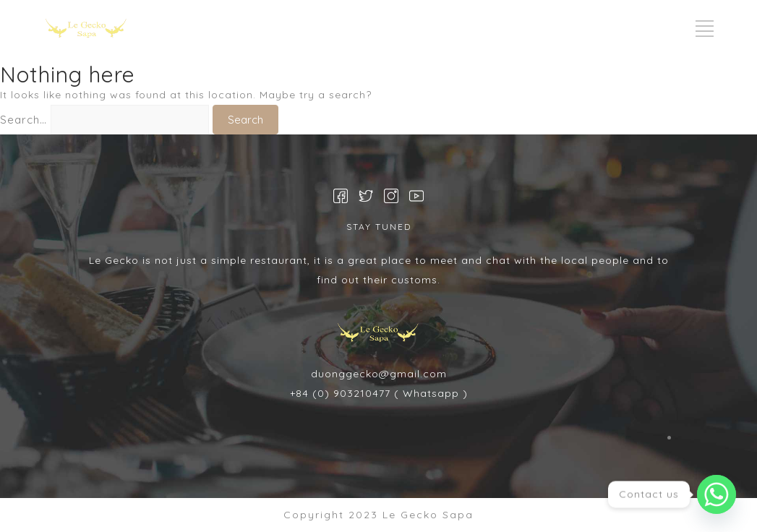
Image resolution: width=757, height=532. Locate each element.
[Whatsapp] (717, 494)
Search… (23, 120)
